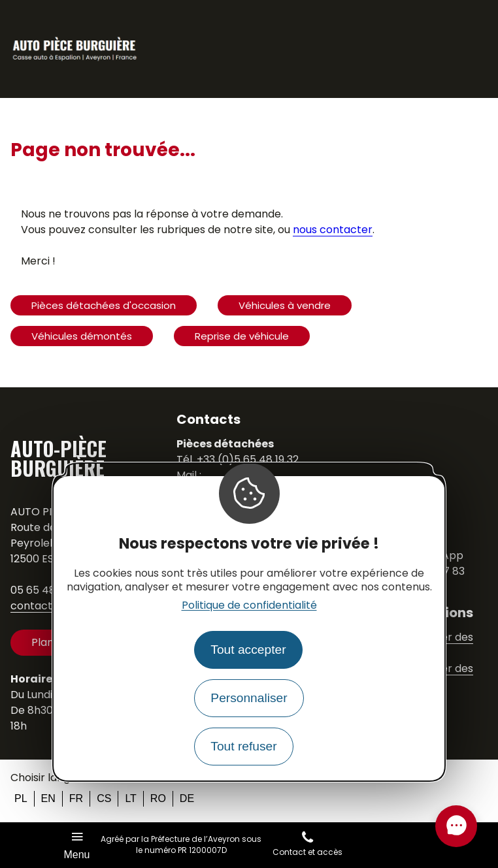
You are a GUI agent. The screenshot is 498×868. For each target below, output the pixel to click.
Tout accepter (248, 650)
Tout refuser (243, 746)
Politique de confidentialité (249, 605)
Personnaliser (249, 698)
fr (76, 798)
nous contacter (333, 230)
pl (21, 798)
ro (158, 798)
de (187, 798)
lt (130, 798)
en (48, 798)
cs (104, 798)
